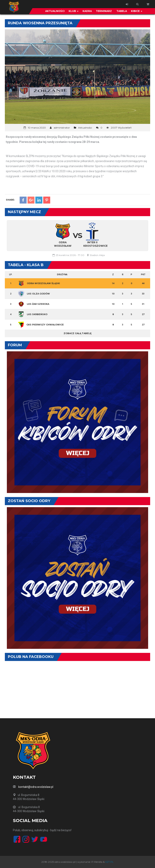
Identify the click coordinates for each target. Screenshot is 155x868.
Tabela (121, 11)
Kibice (137, 11)
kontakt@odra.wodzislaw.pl (36, 787)
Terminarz (104, 11)
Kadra (87, 11)
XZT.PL (109, 862)
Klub (74, 11)
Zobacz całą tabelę (77, 333)
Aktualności (55, 11)
